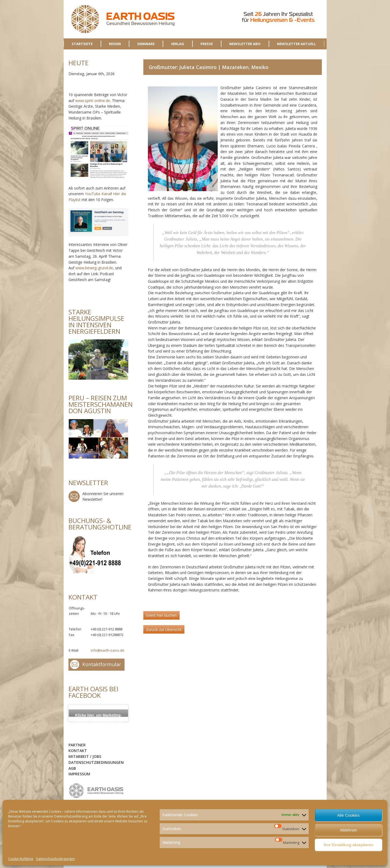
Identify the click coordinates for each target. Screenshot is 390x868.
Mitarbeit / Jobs (85, 756)
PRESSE (207, 44)
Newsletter (74, 496)
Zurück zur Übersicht (164, 629)
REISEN (115, 44)
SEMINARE (146, 44)
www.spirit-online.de (93, 101)
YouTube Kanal (98, 194)
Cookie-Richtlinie (21, 859)
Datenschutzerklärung (71, 816)
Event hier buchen (161, 615)
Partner (77, 745)
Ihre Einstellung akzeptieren (348, 845)
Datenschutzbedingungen (55, 859)
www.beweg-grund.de (94, 268)
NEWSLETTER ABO (245, 44)
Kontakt (78, 751)
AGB (72, 768)
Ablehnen (348, 830)
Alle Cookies (348, 815)
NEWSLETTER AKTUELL (296, 44)
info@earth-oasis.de (107, 650)
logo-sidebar (96, 791)
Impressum (79, 774)
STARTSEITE (82, 44)
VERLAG (178, 44)
